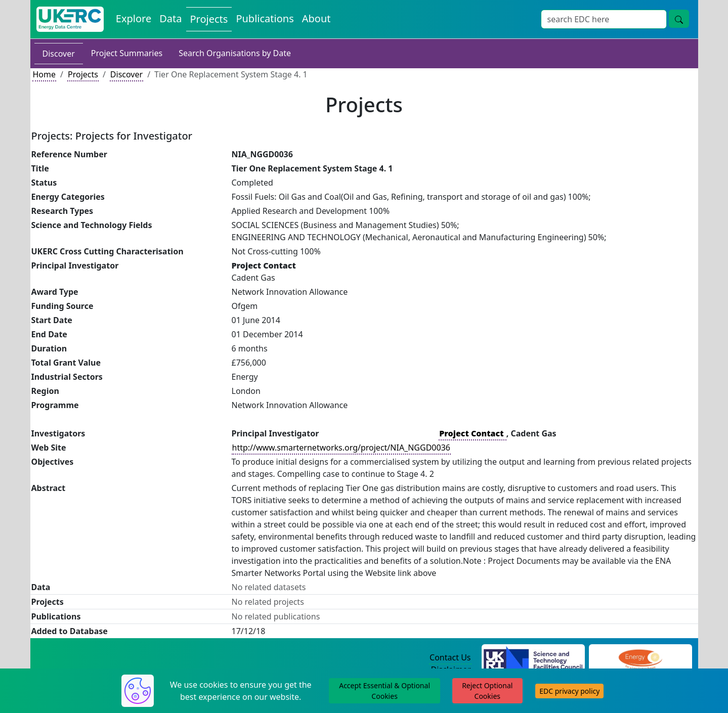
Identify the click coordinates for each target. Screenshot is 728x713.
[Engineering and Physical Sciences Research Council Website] (640, 658)
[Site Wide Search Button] (679, 19)
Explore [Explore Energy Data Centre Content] (134, 18)
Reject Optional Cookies (487, 691)
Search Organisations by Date (235, 53)
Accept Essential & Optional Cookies (384, 691)
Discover (59, 54)
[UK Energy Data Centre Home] (70, 19)
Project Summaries (127, 53)
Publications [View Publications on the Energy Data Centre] (265, 18)
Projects (83, 74)
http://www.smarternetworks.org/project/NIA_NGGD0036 (341, 448)
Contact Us (450, 657)
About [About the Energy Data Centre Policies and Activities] (316, 18)
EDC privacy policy (569, 691)
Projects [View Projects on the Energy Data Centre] (209, 19)
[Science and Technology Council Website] (533, 658)
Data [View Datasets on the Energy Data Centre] (170, 18)
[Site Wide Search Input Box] (604, 19)
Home (45, 74)
